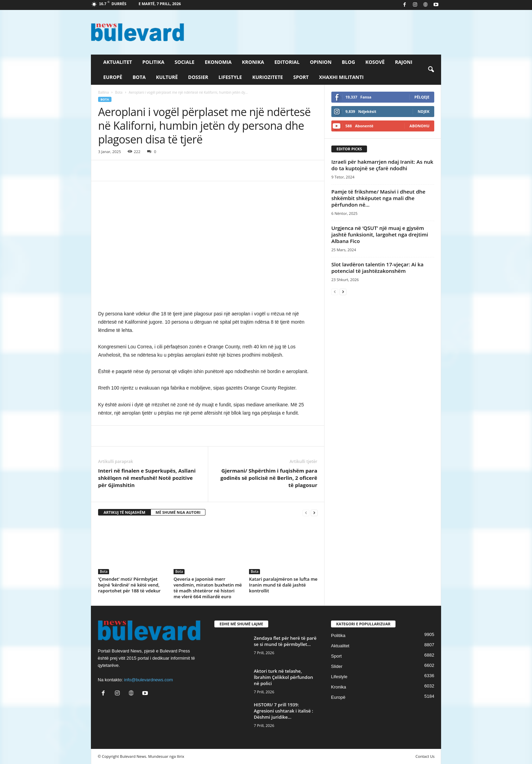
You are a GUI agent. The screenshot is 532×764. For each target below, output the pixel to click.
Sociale (185, 62)
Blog (349, 62)
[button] (431, 70)
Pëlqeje (422, 97)
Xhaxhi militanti (341, 77)
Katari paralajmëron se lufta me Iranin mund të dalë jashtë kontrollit (283, 585)
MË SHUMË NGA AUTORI (178, 512)
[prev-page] (306, 513)
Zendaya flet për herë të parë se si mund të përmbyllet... (285, 641)
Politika (153, 62)
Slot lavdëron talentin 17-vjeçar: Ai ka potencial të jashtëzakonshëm (377, 268)
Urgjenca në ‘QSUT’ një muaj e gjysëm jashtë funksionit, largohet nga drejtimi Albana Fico (380, 234)
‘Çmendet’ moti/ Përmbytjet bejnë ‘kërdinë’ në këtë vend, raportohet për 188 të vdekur (129, 585)
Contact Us (425, 756)
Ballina (103, 92)
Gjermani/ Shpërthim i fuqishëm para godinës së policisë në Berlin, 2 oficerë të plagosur (269, 478)
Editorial (287, 62)
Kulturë (167, 77)
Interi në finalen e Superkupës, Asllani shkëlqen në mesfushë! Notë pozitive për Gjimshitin (147, 478)
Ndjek (424, 111)
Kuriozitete (268, 77)
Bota (139, 77)
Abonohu (419, 126)
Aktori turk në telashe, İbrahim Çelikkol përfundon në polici (283, 677)
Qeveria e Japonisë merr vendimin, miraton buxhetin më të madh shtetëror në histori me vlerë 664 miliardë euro (208, 588)
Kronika (253, 62)
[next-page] (314, 513)
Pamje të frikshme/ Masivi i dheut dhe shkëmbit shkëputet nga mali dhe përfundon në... (378, 198)
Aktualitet (118, 62)
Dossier (198, 77)
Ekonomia (218, 62)
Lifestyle (230, 77)
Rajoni (404, 62)
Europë (113, 77)
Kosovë (375, 62)
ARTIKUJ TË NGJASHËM (125, 512)
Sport (301, 77)
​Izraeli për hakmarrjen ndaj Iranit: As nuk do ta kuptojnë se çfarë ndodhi (382, 165)
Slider (337, 666)
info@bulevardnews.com (149, 680)
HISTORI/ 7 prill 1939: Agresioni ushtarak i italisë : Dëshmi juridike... (283, 711)
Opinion (321, 62)
